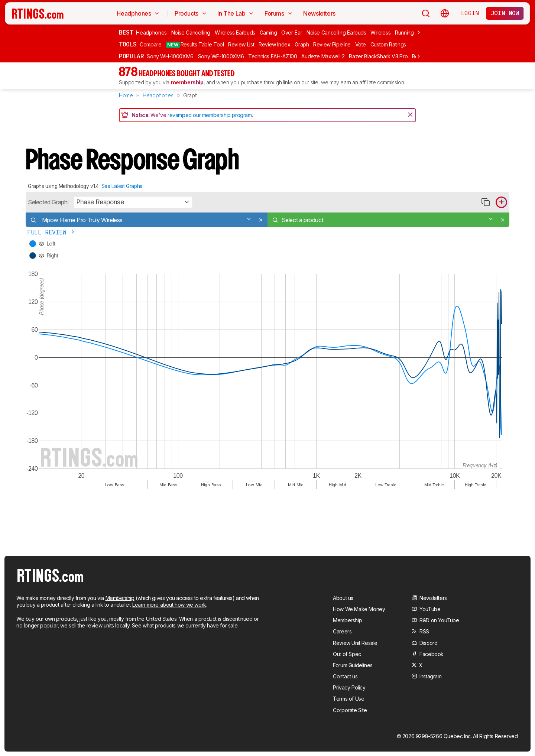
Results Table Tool (195, 45)
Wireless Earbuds (235, 33)
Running (404, 33)
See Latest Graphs (122, 186)
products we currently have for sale (196, 625)
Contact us (345, 676)
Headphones (151, 33)
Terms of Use (348, 699)
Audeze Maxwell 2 (323, 56)
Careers (342, 631)
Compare (151, 44)
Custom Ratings (388, 44)
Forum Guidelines (353, 665)
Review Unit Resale (355, 643)
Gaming (268, 33)
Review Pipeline (332, 44)
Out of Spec (347, 654)
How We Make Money (359, 609)
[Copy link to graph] (485, 202)
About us (343, 598)
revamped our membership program (210, 115)
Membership (120, 598)
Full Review (51, 232)
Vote (361, 44)
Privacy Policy (349, 687)
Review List (241, 44)
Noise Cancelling (191, 33)
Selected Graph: (48, 202)
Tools (128, 44)
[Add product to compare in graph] (501, 202)
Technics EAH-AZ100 (273, 56)
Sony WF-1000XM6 (221, 56)
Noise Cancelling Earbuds (336, 33)
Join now (505, 13)
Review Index (275, 44)
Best (126, 32)
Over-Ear (292, 33)
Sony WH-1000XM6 (170, 56)
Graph (302, 44)
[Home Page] (38, 13)
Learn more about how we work (169, 605)
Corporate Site (350, 710)
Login (470, 13)
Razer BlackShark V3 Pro (378, 56)
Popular (131, 56)
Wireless (380, 33)
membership (187, 82)
